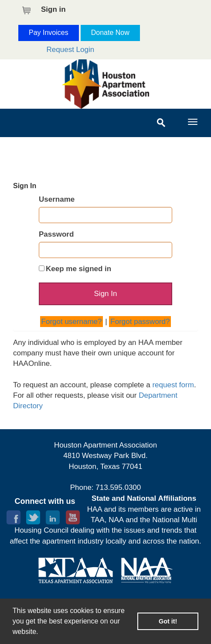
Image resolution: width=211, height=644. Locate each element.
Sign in (53, 9)
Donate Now (110, 33)
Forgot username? (72, 322)
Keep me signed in (78, 269)
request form (173, 385)
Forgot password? (140, 322)
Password (56, 234)
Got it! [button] (168, 621)
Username (57, 199)
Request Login (71, 50)
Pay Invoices (49, 33)
